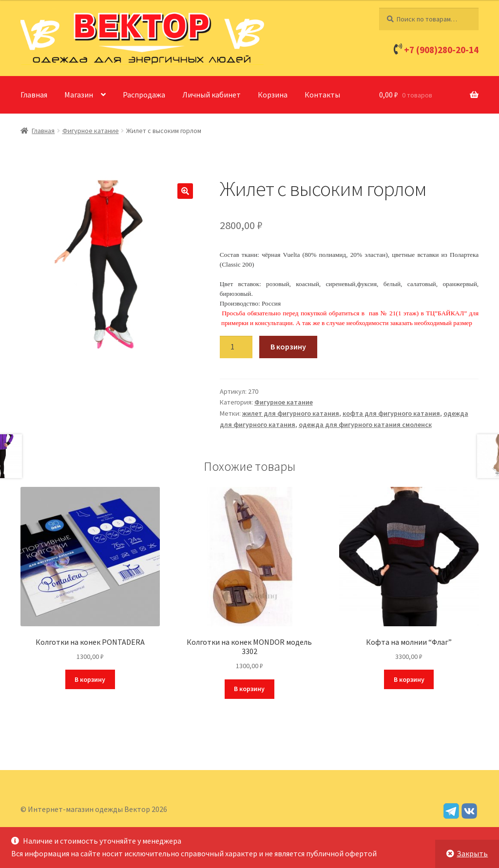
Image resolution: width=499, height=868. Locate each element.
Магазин (79, 95)
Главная (34, 95)
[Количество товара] (236, 347)
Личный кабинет (211, 95)
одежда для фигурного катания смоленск (365, 424)
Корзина (273, 95)
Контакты (322, 95)
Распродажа (144, 95)
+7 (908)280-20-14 (441, 50)
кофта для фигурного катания (391, 413)
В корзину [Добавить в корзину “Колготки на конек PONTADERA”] (90, 679)
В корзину (288, 347)
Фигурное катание (91, 131)
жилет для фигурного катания (291, 413)
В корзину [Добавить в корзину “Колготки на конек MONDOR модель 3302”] (249, 689)
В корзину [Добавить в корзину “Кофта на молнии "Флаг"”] (409, 679)
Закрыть (472, 853)
